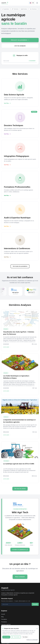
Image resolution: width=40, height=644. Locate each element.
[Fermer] (37, 629)
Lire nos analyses (20, 46)
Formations (4, 619)
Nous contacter (20, 577)
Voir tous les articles (20, 489)
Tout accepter (6, 637)
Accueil (3, 614)
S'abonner (32, 61)
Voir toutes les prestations (20, 266)
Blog (2, 617)
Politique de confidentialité (32, 640)
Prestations (4, 622)
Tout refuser (25, 637)
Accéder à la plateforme (20, 550)
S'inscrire (35, 604)
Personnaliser (16, 637)
